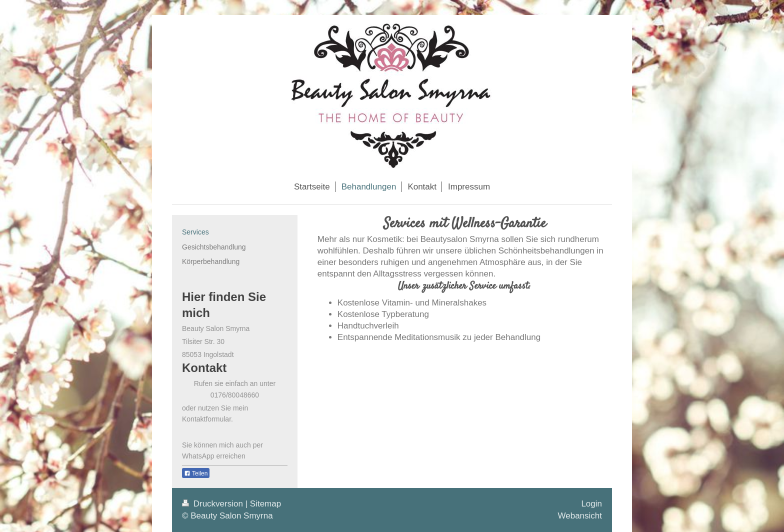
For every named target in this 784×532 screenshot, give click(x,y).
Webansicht (580, 516)
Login (591, 504)
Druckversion (214, 504)
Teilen (196, 473)
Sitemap (265, 504)
